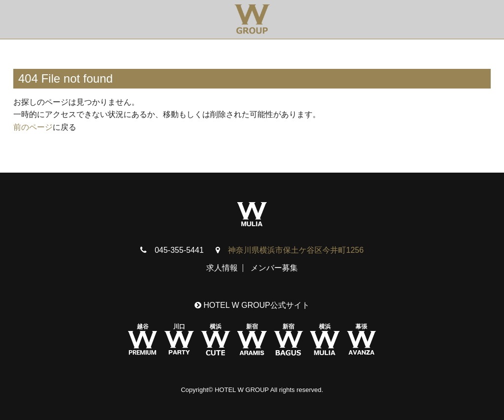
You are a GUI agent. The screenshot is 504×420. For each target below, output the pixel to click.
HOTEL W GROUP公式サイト (252, 305)
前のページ (33, 127)
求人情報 (222, 268)
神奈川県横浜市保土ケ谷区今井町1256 (296, 250)
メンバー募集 (274, 268)
